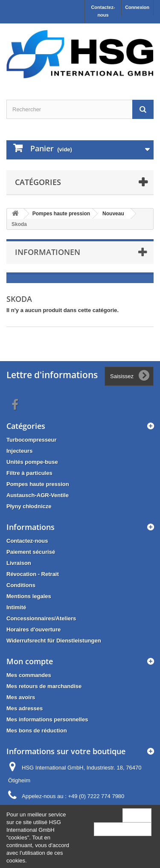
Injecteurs (19, 451)
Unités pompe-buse (32, 462)
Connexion (137, 7)
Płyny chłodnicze (29, 506)
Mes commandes (29, 675)
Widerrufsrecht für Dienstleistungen (54, 641)
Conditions (21, 585)
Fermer (137, 815)
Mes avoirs (21, 697)
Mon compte (30, 661)
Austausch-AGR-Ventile (38, 495)
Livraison (19, 563)
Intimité (16, 607)
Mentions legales (29, 596)
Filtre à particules (29, 473)
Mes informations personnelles (47, 719)
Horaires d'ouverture (33, 629)
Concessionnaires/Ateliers (41, 618)
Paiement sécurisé (31, 552)
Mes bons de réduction (37, 731)
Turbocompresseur (32, 440)
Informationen (48, 252)
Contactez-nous (103, 11)
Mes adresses (25, 708)
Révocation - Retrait (33, 574)
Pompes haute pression (38, 484)
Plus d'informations (123, 829)
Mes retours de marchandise (44, 686)
